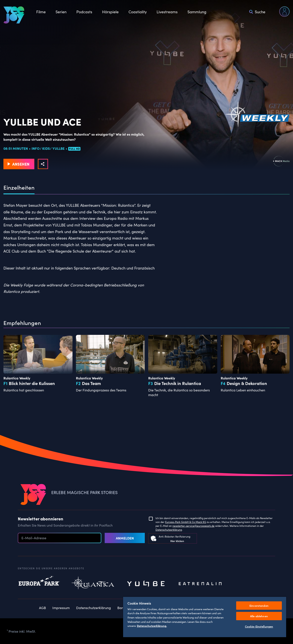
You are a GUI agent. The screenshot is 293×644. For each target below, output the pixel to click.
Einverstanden (259, 606)
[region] (205, 617)
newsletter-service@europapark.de (193, 526)
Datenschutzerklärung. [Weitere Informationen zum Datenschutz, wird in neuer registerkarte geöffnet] (152, 626)
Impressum (61, 608)
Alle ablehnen (259, 616)
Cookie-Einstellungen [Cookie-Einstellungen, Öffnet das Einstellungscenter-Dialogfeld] (259, 626)
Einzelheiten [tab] (19, 187)
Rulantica (93, 584)
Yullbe (146, 584)
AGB (42, 608)
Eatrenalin (200, 584)
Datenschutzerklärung (169, 529)
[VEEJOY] (14, 15)
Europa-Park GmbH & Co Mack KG (186, 522)
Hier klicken (177, 541)
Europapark (39, 584)
